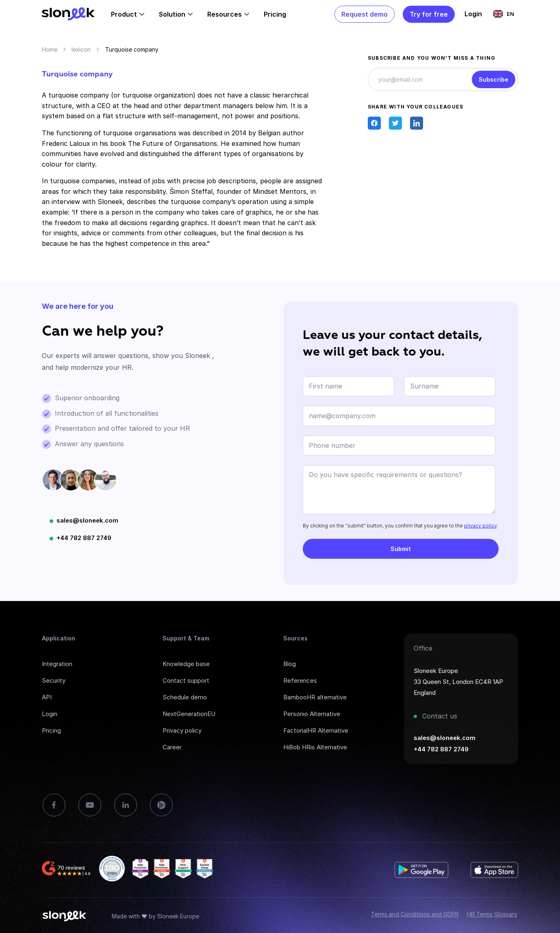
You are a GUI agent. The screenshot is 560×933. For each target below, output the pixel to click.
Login (50, 714)
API (47, 697)
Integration (57, 664)
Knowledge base (186, 664)
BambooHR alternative (315, 697)
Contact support (186, 680)
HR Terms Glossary (492, 914)
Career (172, 747)
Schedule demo (185, 697)
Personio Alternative (312, 714)
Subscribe (494, 79)
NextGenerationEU (189, 714)
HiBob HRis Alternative (315, 747)
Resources (225, 14)
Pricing (275, 14)
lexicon (81, 49)
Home (50, 49)
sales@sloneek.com (87, 520)
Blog (290, 664)
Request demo (365, 14)
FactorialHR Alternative (316, 730)
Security (54, 680)
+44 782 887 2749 (84, 538)
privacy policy (480, 526)
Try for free (429, 14)
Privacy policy (182, 730)
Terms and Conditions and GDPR (415, 914)
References (300, 680)
